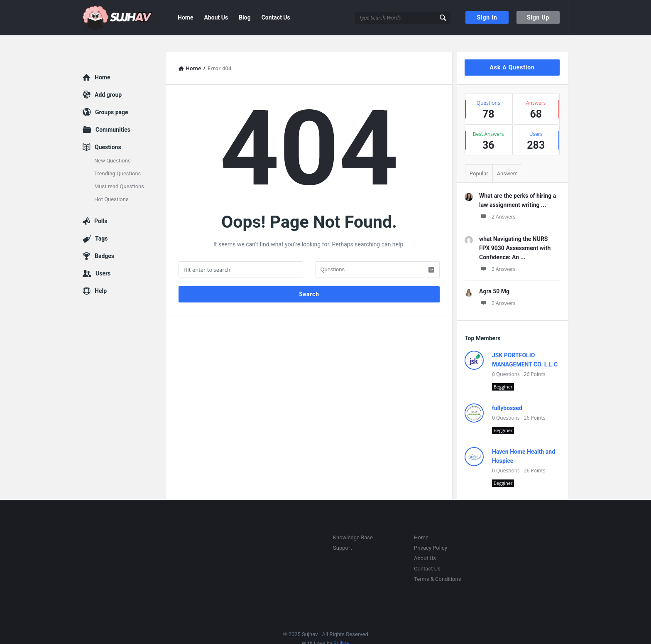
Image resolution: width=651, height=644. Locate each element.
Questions (108, 130)
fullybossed (507, 391)
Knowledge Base (353, 521)
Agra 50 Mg (494, 275)
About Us (216, 17)
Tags (101, 222)
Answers (507, 157)
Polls (101, 204)
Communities (113, 113)
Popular (479, 157)
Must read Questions (119, 170)
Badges (104, 239)
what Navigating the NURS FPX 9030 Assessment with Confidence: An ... (515, 231)
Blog (245, 17)
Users (103, 257)
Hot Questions (111, 183)
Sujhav (341, 627)
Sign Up (538, 17)
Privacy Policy (431, 531)
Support (343, 531)
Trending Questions (117, 157)
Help (101, 274)
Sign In (487, 17)
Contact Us (276, 17)
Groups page (112, 96)
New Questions (113, 144)
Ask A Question (512, 51)
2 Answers (497, 200)
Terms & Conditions (437, 562)
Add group (108, 78)
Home (185, 17)
